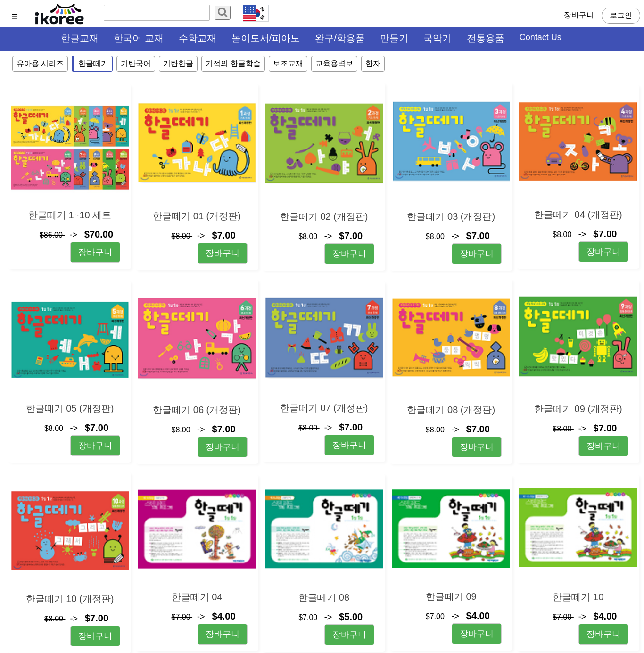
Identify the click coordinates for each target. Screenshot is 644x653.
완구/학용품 (340, 38)
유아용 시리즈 (40, 63)
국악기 (438, 38)
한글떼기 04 (197, 597)
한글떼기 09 (451, 596)
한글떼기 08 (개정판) (451, 410)
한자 (373, 63)
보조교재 (288, 63)
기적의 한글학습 (233, 63)
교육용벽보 (334, 63)
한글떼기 (93, 63)
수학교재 (198, 38)
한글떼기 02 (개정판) (324, 216)
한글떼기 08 (324, 597)
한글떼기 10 (578, 597)
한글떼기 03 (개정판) (451, 216)
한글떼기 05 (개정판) (70, 408)
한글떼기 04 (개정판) (578, 215)
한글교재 (80, 38)
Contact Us (541, 37)
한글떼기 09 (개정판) (578, 409)
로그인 (621, 15)
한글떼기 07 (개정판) (324, 408)
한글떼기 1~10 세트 (70, 215)
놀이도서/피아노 (266, 38)
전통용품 (486, 38)
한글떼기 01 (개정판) (197, 216)
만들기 (394, 38)
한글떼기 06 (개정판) (197, 410)
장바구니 (579, 15)
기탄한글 (178, 63)
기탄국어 (136, 63)
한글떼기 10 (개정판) (70, 599)
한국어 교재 (139, 38)
